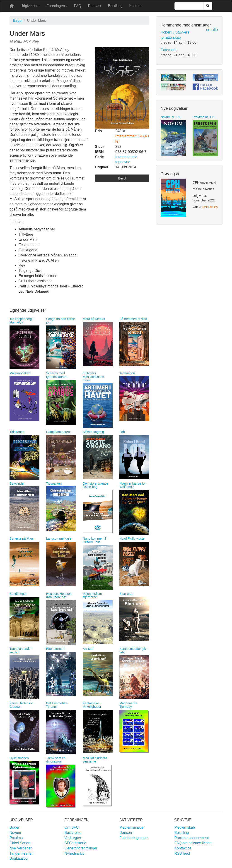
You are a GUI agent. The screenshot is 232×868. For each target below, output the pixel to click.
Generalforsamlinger (81, 848)
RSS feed (182, 853)
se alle (212, 30)
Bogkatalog (19, 858)
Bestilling (115, 6)
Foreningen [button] (57, 6)
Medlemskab (185, 827)
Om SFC (72, 827)
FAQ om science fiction (193, 843)
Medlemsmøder (132, 827)
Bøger (18, 20)
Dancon (126, 833)
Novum (15, 833)
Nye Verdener (21, 848)
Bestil (122, 178)
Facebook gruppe (134, 838)
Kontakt (135, 6)
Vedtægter (73, 838)
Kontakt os (183, 848)
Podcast (95, 6)
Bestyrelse (73, 833)
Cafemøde (169, 50)
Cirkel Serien (20, 843)
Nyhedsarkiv (75, 853)
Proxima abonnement (192, 838)
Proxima (16, 838)
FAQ (78, 6)
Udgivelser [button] (30, 6)
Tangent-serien (22, 853)
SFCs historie (75, 843)
